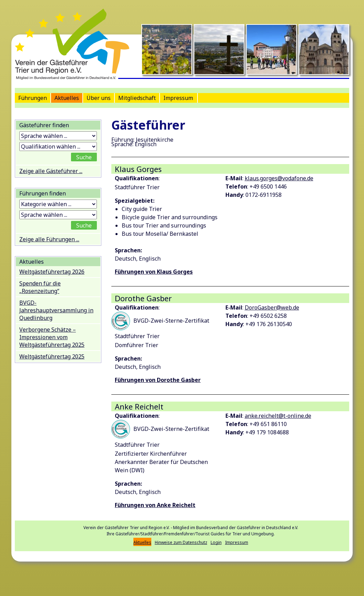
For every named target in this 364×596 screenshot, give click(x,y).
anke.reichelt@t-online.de (278, 416)
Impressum (178, 98)
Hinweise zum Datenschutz (181, 542)
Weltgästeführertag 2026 (52, 272)
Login (216, 542)
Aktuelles (67, 98)
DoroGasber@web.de (272, 307)
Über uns (99, 98)
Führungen (33, 98)
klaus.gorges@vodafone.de (279, 178)
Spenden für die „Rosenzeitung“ (40, 287)
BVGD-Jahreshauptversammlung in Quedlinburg (56, 310)
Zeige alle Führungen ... (49, 239)
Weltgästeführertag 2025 (52, 356)
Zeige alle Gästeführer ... (51, 171)
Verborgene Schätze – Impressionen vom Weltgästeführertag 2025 (52, 337)
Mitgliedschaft (137, 98)
